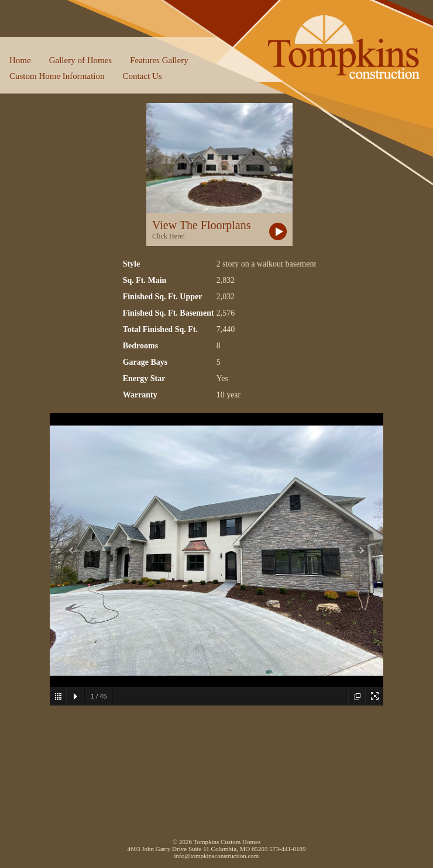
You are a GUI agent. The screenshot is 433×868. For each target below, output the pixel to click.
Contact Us (142, 76)
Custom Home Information (57, 76)
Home (20, 60)
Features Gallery (159, 60)
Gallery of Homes (80, 60)
